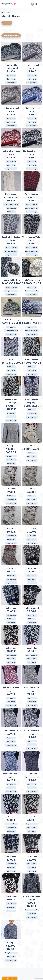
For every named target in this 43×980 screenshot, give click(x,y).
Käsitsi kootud (11, 208)
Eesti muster (11, 79)
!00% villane (32, 453)
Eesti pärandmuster (32, 208)
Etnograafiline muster (11, 204)
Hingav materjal (11, 83)
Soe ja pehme (11, 75)
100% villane (11, 212)
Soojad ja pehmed (32, 204)
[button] (16, 4)
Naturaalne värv (11, 456)
